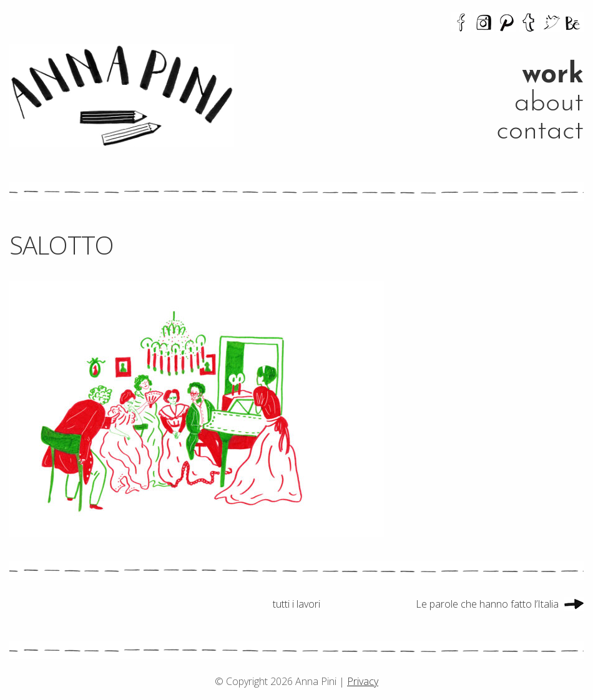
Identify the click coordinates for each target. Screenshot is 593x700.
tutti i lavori (296, 604)
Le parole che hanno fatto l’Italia (487, 604)
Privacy (363, 681)
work (553, 75)
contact (540, 131)
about (549, 103)
